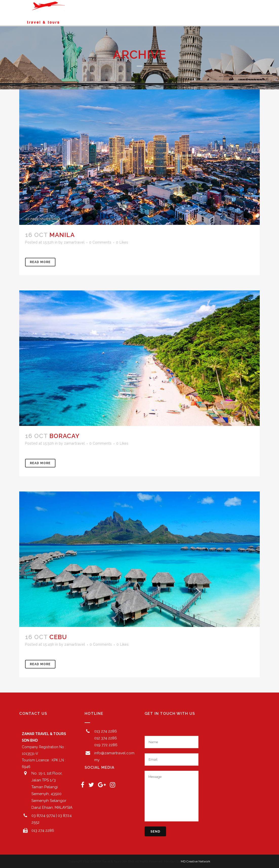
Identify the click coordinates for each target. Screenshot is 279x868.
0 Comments (100, 242)
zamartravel (74, 242)
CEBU (58, 637)
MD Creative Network (196, 861)
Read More (40, 262)
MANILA (62, 235)
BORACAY (64, 436)
